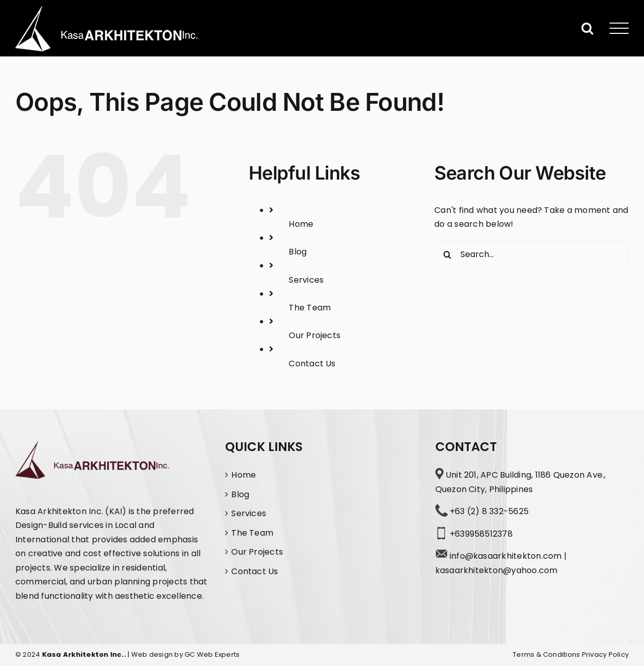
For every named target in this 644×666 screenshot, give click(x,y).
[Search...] (531, 254)
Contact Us (312, 364)
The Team (310, 308)
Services (306, 280)
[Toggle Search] (587, 28)
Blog (298, 252)
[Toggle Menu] (619, 28)
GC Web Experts (212, 654)
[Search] (447, 254)
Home (301, 224)
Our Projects (315, 335)
